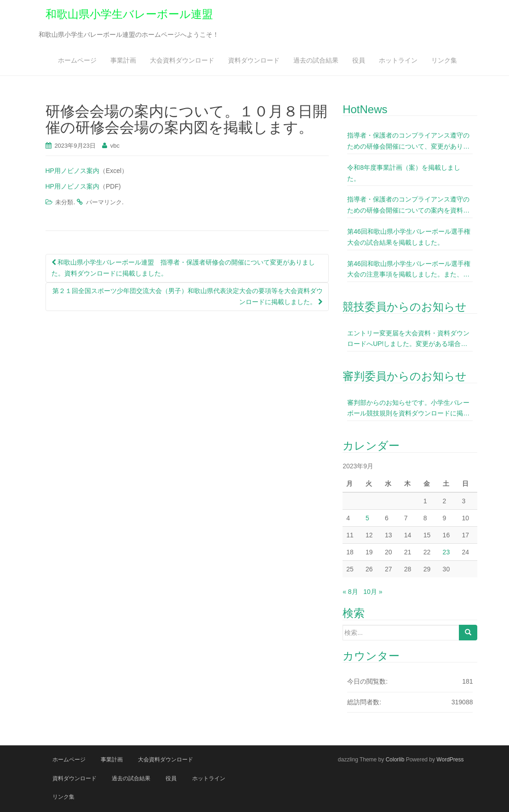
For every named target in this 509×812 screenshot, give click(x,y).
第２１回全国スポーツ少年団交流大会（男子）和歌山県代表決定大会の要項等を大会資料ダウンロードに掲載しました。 (188, 296)
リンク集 (444, 60)
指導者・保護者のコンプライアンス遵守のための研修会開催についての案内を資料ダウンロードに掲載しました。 (408, 206)
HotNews (365, 109)
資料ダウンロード (254, 60)
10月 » (373, 592)
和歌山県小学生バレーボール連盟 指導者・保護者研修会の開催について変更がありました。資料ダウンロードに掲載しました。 (183, 268)
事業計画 (123, 60)
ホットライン (398, 60)
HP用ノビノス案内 (72, 171)
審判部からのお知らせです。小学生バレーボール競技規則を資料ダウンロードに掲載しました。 (408, 409)
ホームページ (77, 60)
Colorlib (395, 760)
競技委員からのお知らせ (405, 307)
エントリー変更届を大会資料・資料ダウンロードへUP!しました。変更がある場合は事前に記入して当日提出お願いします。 (408, 340)
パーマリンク (104, 202)
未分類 (64, 202)
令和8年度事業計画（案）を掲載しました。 (404, 173)
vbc (115, 146)
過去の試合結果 (316, 60)
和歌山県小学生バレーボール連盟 (129, 14)
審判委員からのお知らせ (405, 376)
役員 (359, 60)
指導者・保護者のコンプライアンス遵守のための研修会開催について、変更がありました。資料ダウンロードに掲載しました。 (408, 142)
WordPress (450, 760)
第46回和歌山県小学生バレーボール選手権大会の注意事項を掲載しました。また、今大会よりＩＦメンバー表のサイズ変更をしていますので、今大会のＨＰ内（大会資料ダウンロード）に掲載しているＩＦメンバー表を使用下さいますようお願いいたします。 (409, 270)
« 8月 (350, 592)
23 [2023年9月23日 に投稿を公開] (446, 552)
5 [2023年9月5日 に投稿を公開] (367, 518)
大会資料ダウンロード (182, 60)
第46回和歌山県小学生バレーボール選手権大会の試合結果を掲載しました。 (409, 237)
